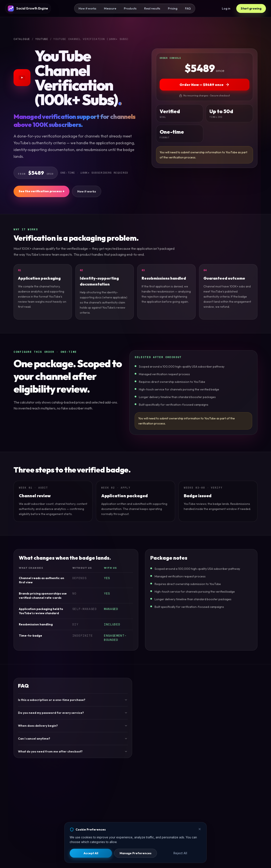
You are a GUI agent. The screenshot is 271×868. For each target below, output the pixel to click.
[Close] (200, 829)
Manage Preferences (135, 853)
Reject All (180, 853)
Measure (110, 8)
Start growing (251, 8)
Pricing (173, 8)
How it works (87, 8)
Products (130, 8)
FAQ (188, 8)
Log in (226, 8)
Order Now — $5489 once (205, 85)
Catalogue (22, 39)
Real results (152, 8)
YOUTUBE (42, 39)
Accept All (91, 853)
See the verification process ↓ (41, 191)
